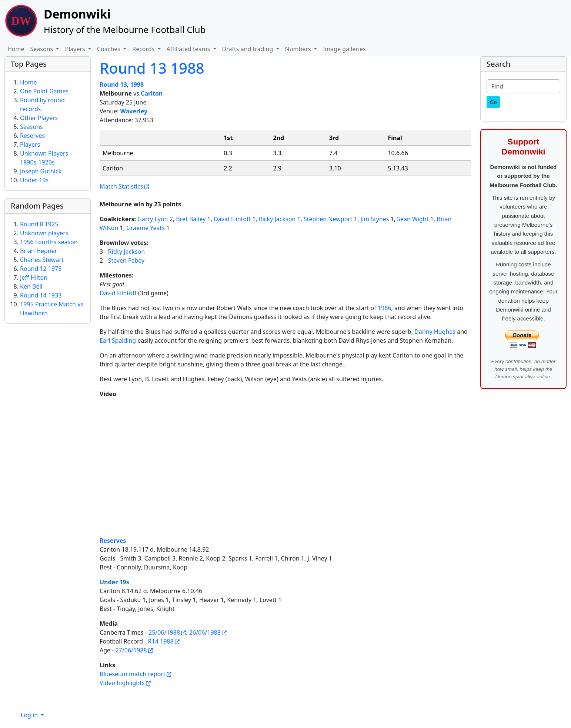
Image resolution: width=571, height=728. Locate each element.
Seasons (31, 127)
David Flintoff (232, 219)
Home (16, 49)
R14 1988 (161, 641)
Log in (30, 715)
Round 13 (113, 84)
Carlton (152, 93)
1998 (137, 84)
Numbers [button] (299, 49)
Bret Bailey (191, 219)
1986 (385, 308)
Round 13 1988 (152, 68)
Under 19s (114, 582)
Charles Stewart (42, 260)
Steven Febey (126, 260)
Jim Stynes (375, 219)
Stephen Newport (328, 219)
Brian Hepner (39, 251)
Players (30, 144)
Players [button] (76, 49)
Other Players (39, 118)
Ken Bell (31, 286)
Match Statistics (121, 186)
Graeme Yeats (146, 228)
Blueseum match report (133, 674)
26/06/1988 (205, 632)
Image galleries (344, 49)
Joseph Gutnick (41, 171)
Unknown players (44, 233)
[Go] (493, 102)
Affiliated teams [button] (189, 49)
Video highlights (122, 683)
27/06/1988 (131, 650)
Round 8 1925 (39, 224)
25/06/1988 (164, 632)
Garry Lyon (153, 219)
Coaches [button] (109, 49)
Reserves (113, 541)
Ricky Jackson (277, 219)
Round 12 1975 (41, 269)
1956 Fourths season (49, 242)
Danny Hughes (435, 332)
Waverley (134, 111)
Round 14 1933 (41, 295)
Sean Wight (413, 219)
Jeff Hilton (34, 277)
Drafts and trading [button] (248, 49)
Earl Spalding (118, 340)
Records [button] (144, 49)
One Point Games (44, 91)
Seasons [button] (43, 49)
